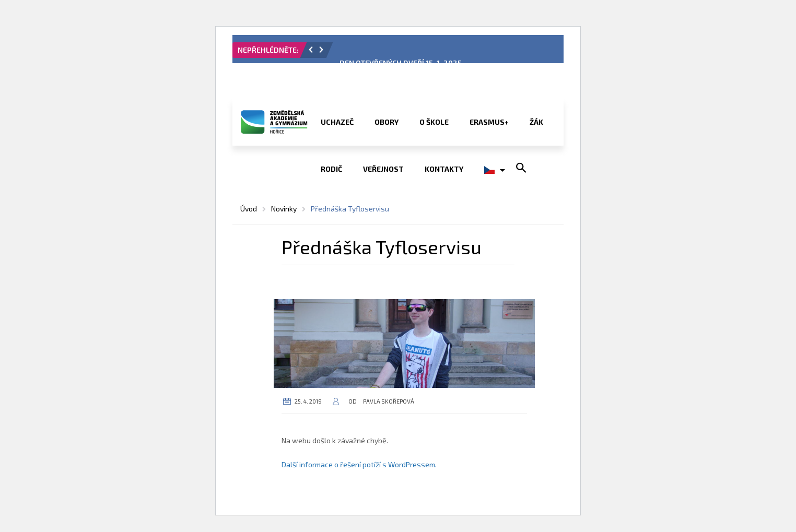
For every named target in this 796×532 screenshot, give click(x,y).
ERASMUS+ (489, 122)
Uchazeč (337, 122)
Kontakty (444, 169)
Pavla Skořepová (389, 401)
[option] (448, 53)
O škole (434, 122)
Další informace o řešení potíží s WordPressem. (359, 464)
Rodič (331, 169)
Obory (387, 122)
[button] (311, 50)
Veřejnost (383, 169)
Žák (536, 122)
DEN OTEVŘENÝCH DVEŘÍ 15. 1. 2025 (401, 63)
